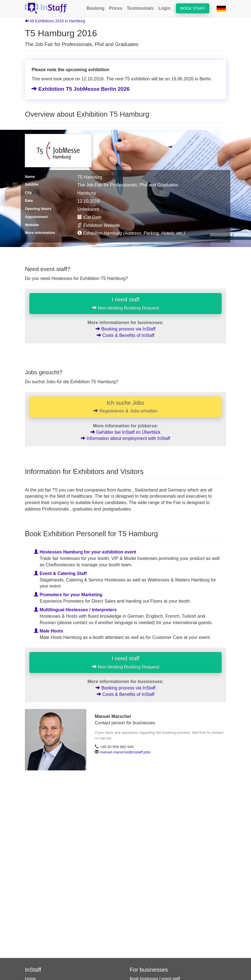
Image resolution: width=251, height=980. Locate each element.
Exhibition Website (99, 225)
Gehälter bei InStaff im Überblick (125, 432)
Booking (95, 8)
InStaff (33, 970)
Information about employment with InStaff (125, 438)
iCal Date (89, 217)
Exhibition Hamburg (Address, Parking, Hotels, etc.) (131, 233)
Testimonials (140, 8)
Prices (115, 8)
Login (164, 8)
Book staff (193, 8)
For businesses (149, 970)
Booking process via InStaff (125, 329)
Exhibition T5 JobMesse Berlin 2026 (81, 89)
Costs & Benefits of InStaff (126, 335)
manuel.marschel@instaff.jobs (125, 752)
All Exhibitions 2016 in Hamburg (55, 21)
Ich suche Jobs (125, 407)
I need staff (126, 303)
